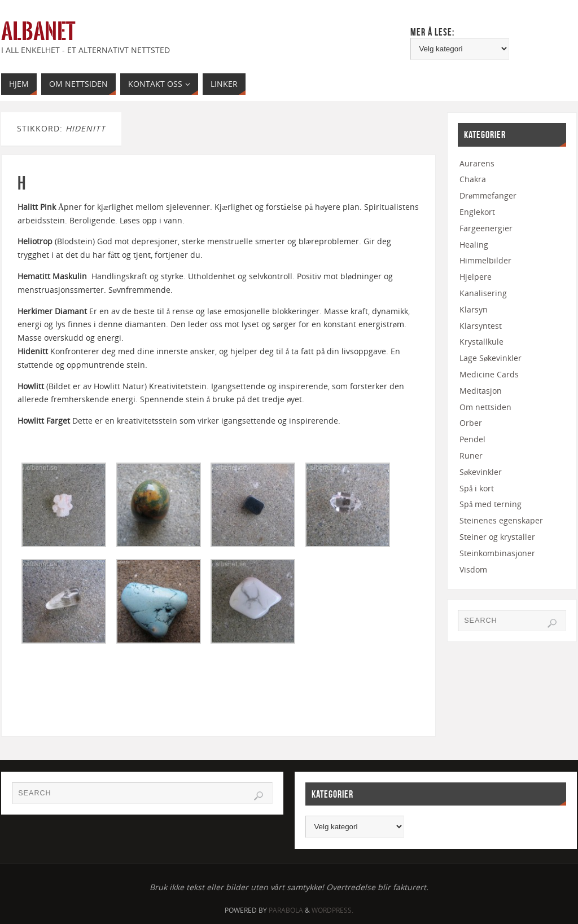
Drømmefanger (488, 195)
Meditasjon (481, 391)
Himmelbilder (485, 260)
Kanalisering (483, 293)
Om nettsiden (485, 407)
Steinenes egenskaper (501, 520)
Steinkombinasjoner (497, 553)
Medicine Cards (489, 374)
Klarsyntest (481, 326)
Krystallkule (481, 342)
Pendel (472, 439)
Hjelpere (476, 277)
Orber (471, 423)
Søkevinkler (481, 472)
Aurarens (477, 163)
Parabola (286, 910)
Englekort (477, 212)
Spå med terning (491, 504)
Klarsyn (474, 309)
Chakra (473, 179)
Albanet (38, 32)
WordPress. (332, 910)
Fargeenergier (486, 228)
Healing (474, 245)
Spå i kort (477, 488)
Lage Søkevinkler (491, 358)
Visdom (473, 569)
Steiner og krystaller (497, 537)
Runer (471, 456)
